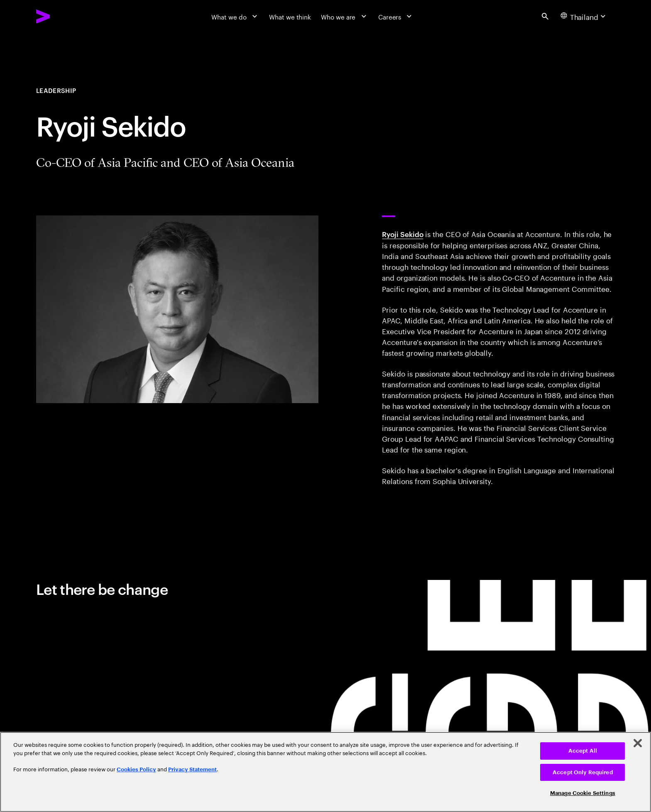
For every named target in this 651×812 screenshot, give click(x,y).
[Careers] (396, 16)
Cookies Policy (136, 769)
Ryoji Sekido (403, 234)
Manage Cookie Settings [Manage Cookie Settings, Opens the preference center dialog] (583, 793)
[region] (325, 772)
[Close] (638, 743)
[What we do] (235, 16)
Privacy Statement (192, 769)
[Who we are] (345, 16)
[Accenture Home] (64, 16)
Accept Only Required (583, 772)
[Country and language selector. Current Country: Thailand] (584, 16)
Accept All (583, 751)
